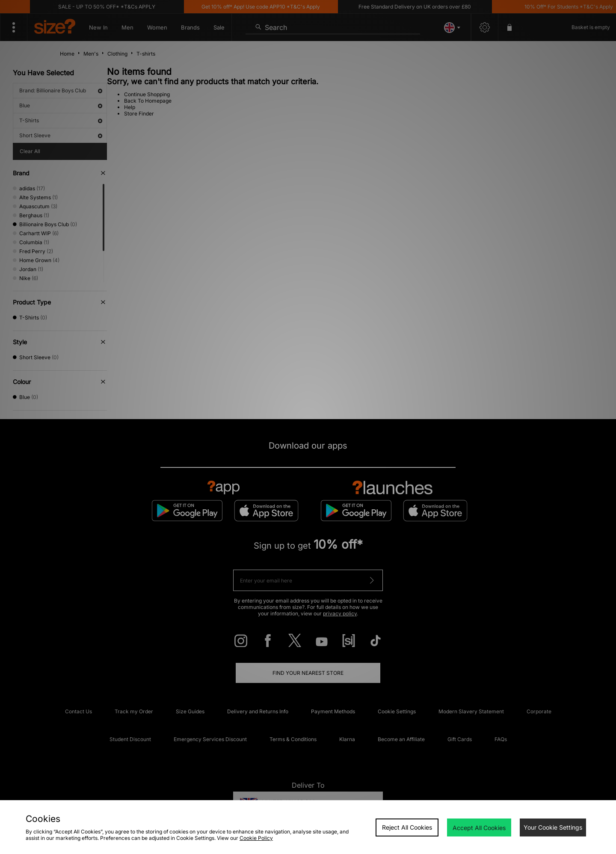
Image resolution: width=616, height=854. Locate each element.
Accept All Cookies (479, 828)
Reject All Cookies (407, 827)
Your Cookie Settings (553, 827)
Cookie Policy (256, 838)
